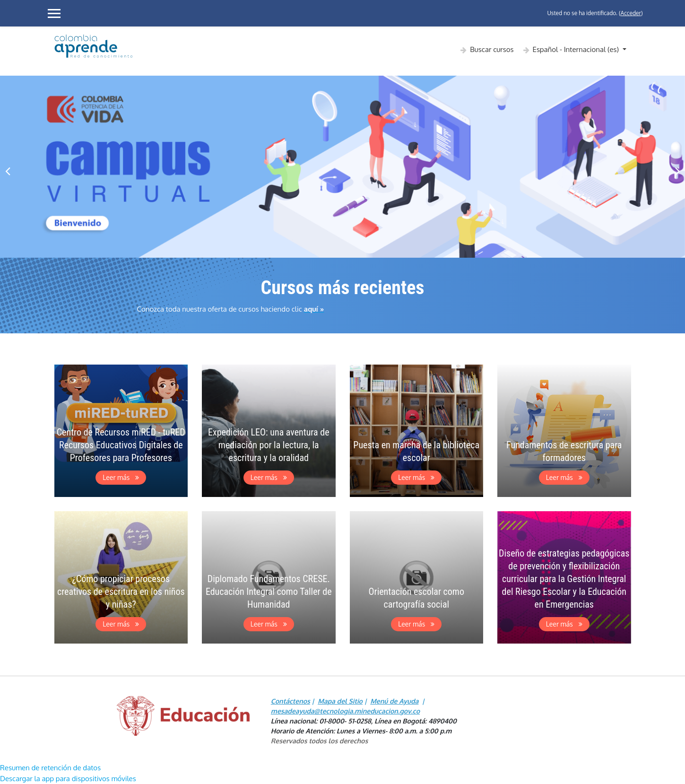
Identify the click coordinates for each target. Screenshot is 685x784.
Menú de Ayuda (394, 701)
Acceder (631, 13)
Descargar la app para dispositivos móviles (68, 779)
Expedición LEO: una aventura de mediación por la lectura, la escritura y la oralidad (269, 445)
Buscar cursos (492, 49)
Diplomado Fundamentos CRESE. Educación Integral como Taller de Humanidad (269, 592)
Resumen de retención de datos (50, 768)
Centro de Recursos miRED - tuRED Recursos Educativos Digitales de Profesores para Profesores (121, 445)
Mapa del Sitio (340, 701)
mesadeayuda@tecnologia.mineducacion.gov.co (345, 711)
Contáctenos (290, 701)
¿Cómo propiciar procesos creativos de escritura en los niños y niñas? (121, 592)
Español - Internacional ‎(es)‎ (577, 49)
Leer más (121, 477)
